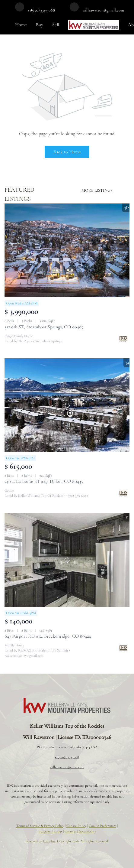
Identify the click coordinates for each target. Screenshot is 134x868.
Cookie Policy (76, 826)
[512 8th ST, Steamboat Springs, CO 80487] (67, 250)
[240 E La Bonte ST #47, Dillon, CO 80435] (67, 405)
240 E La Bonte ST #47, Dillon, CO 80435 (44, 481)
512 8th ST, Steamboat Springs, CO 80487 (44, 327)
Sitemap (70, 831)
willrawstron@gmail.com (67, 767)
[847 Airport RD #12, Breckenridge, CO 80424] (67, 560)
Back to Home (67, 152)
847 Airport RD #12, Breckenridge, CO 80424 (48, 636)
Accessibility (87, 831)
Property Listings (50, 831)
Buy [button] (40, 25)
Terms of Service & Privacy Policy (40, 826)
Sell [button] (56, 25)
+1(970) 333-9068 (67, 757)
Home (21, 25)
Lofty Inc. (49, 841)
